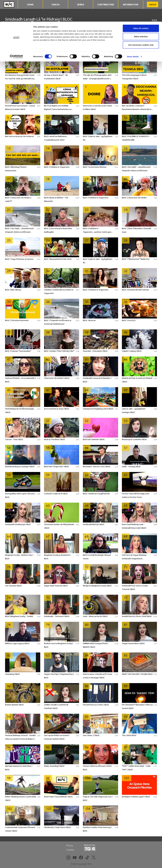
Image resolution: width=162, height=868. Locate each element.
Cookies (70, 850)
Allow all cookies (141, 7)
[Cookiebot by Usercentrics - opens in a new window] (16, 35)
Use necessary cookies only (141, 23)
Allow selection (141, 15)
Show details (133, 35)
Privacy (70, 845)
